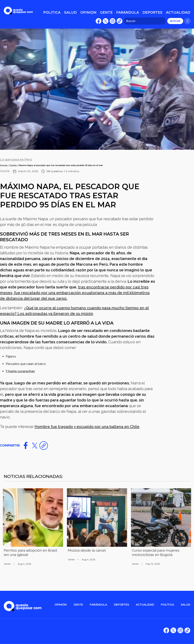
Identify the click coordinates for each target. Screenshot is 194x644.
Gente (13, 165)
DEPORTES (121, 605)
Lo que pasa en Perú (16, 160)
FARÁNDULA (98, 605)
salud (185, 605)
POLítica (167, 605)
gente (78, 605)
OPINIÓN (61, 605)
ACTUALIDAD (145, 605)
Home (4, 165)
